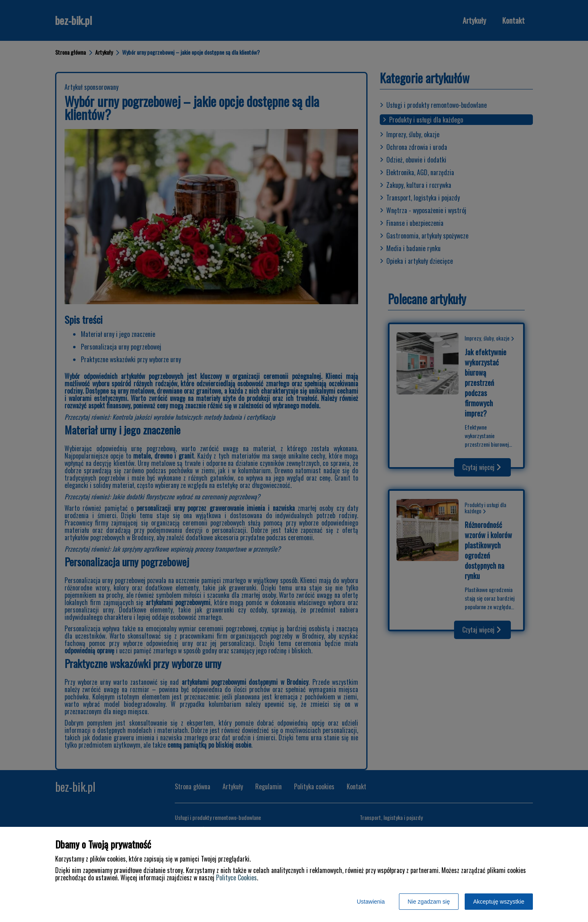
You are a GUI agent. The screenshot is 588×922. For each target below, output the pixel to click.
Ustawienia (371, 902)
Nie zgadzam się (429, 902)
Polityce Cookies (236, 877)
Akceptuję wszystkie (499, 902)
